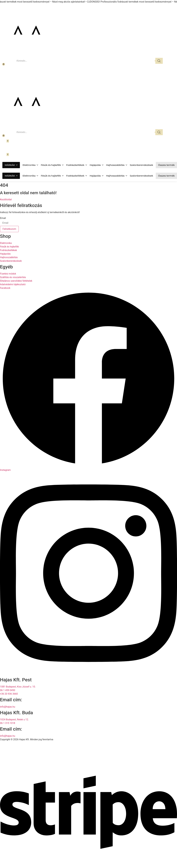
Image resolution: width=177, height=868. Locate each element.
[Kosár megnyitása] (4, 143)
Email (3, 218)
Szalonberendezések (141, 165)
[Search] (159, 61)
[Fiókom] (3, 72)
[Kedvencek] (2, 66)
